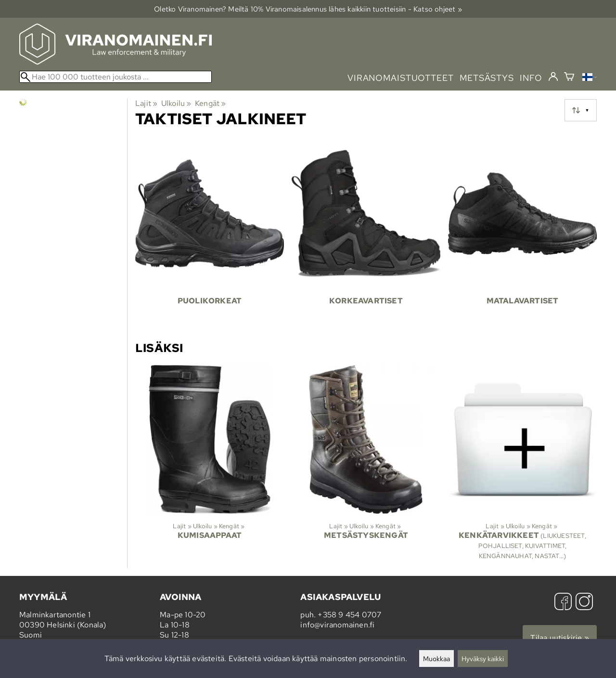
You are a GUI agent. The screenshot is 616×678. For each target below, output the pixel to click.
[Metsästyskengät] (366, 467)
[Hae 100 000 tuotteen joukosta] (115, 77)
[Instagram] (584, 603)
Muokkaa (436, 658)
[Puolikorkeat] (210, 235)
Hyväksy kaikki (483, 658)
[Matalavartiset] (522, 235)
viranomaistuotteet (401, 78)
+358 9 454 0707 (349, 615)
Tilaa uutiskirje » (560, 638)
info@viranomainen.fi (337, 625)
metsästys (487, 78)
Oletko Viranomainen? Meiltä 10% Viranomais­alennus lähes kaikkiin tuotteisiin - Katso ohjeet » (308, 9)
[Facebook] (563, 603)
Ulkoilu (176, 103)
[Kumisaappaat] (210, 467)
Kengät (211, 103)
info (531, 78)
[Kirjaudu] (553, 77)
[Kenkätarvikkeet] (522, 467)
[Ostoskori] (569, 78)
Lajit (146, 103)
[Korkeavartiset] (366, 235)
